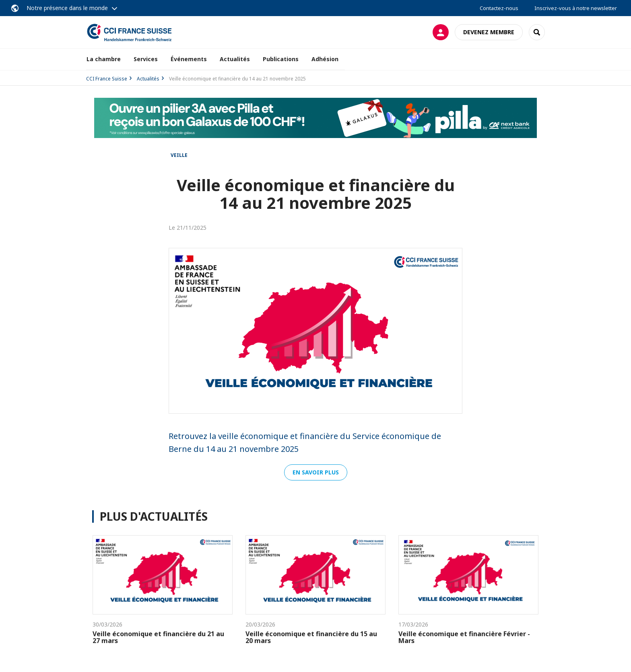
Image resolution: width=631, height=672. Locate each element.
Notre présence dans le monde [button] (67, 8)
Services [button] (146, 59)
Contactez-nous (499, 8)
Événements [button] (189, 59)
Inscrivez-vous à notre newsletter (576, 8)
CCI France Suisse (107, 79)
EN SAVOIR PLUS (316, 472)
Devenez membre (489, 32)
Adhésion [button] (325, 59)
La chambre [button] (104, 59)
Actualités (235, 59)
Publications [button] (281, 59)
